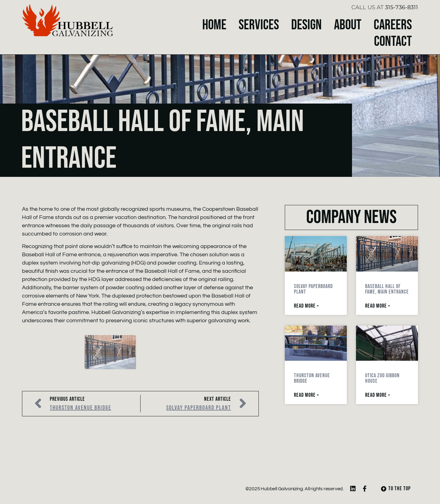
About (348, 25)
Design (306, 25)
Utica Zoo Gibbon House (382, 378)
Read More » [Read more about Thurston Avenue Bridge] (306, 395)
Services (259, 25)
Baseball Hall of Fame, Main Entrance (387, 289)
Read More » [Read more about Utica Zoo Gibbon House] (378, 395)
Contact (393, 42)
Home (214, 25)
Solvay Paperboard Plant (313, 289)
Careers (393, 25)
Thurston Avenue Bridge (312, 378)
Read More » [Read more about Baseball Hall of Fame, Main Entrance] (378, 306)
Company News (351, 217)
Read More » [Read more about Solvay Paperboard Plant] (306, 306)
